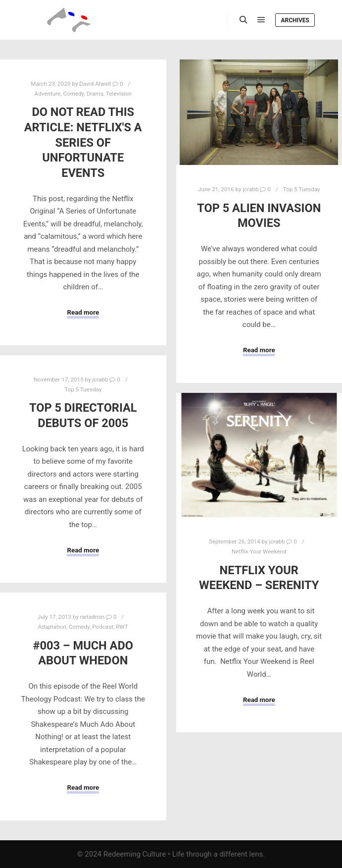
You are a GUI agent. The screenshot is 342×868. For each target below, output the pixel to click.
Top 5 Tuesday (302, 189)
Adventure (48, 94)
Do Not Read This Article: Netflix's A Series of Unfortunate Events (83, 142)
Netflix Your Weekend (259, 551)
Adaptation (52, 627)
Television (119, 94)
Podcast (103, 627)
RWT (122, 627)
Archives (295, 20)
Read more (83, 312)
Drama (95, 94)
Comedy (73, 94)
